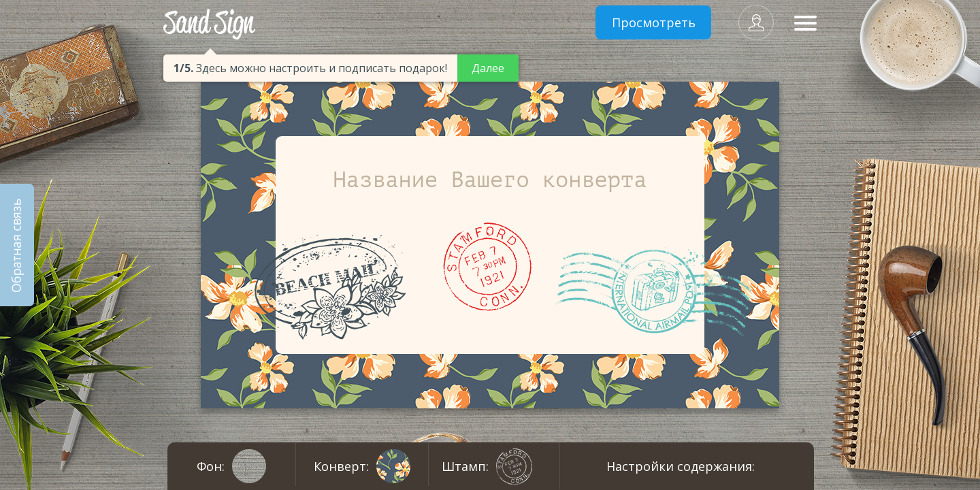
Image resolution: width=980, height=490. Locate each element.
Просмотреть (654, 22)
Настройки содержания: (681, 466)
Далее (488, 68)
